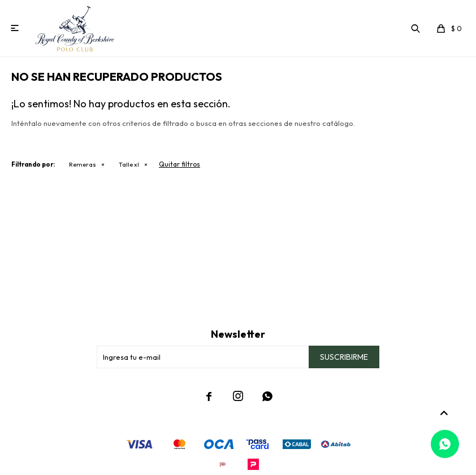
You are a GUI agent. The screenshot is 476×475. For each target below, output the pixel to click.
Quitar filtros (179, 164)
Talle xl (129, 164)
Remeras (83, 164)
